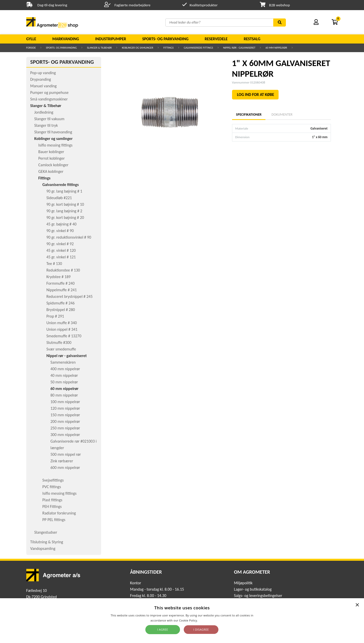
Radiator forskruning (59, 513)
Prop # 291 (55, 316)
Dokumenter (282, 115)
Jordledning (44, 112)
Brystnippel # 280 (61, 310)
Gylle (31, 39)
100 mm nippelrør (65, 402)
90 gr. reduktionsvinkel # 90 (69, 237)
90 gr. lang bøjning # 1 (64, 191)
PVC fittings (52, 487)
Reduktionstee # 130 (63, 270)
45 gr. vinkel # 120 (61, 250)
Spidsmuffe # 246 (61, 303)
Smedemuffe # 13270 (64, 336)
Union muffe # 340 (62, 323)
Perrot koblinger (52, 158)
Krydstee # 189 (59, 277)
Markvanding (66, 39)
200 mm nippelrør (65, 421)
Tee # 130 (54, 264)
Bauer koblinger (51, 152)
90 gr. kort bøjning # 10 (65, 204)
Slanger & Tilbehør (99, 48)
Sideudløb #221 (59, 198)
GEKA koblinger (51, 171)
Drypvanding (41, 79)
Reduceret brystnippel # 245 (70, 296)
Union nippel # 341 (62, 329)
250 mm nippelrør (65, 428)
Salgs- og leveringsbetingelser (258, 596)
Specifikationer (249, 115)
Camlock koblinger (53, 165)
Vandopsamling (43, 548)
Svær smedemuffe (61, 349)
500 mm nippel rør (66, 454)
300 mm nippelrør (65, 435)
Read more (206, 620)
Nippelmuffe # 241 (62, 290)
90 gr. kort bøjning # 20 (65, 217)
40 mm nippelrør (64, 375)
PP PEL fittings (54, 520)
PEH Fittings (52, 506)
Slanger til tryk (46, 125)
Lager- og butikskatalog (253, 589)
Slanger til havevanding (53, 132)
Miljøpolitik (243, 583)
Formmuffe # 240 (61, 283)
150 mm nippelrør (65, 415)
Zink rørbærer (62, 461)
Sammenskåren (63, 362)
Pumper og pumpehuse (50, 92)
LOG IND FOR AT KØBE (256, 95)
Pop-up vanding (43, 73)
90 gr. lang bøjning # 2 (64, 211)
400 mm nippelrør (65, 369)
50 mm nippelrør (64, 382)
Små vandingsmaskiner (49, 99)
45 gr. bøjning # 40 (62, 224)
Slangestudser (46, 532)
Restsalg (252, 39)
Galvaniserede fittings (198, 48)
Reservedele (216, 39)
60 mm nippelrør (276, 48)
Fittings (168, 48)
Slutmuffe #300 (59, 343)
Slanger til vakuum (49, 119)
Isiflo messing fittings (55, 145)
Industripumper (110, 39)
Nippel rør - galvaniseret (239, 48)
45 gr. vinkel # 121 (61, 257)
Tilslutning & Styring (47, 542)
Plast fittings (52, 500)
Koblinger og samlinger (138, 48)
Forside (31, 48)
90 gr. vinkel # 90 (60, 231)
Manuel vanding (43, 86)
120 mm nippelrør (65, 408)
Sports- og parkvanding (165, 39)
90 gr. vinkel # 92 (60, 244)
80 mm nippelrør (64, 395)
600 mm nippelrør (65, 468)
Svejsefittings (53, 480)
